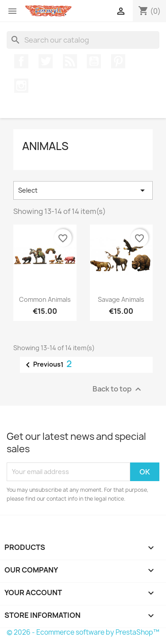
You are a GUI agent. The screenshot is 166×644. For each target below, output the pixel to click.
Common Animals (45, 299)
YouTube (94, 61)
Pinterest (118, 61)
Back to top (118, 389)
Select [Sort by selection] (83, 190)
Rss (70, 61)
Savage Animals (121, 299)
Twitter (46, 61)
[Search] (83, 40)
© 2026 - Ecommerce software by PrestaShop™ (83, 632)
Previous (42, 365)
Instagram (21, 86)
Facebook (21, 61)
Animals (45, 146)
